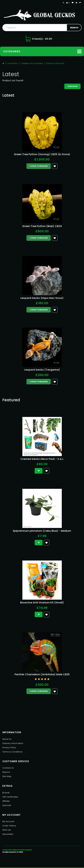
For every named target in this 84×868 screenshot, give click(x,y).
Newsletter (8, 834)
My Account (8, 821)
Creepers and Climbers (32, 63)
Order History (9, 826)
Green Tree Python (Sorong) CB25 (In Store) (42, 154)
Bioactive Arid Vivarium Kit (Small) (42, 603)
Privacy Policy (9, 748)
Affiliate (6, 801)
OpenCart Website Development (17, 850)
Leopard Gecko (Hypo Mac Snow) (42, 298)
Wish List (7, 830)
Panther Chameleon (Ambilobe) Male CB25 (42, 674)
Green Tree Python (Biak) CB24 (42, 226)
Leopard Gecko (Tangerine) (42, 370)
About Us (7, 739)
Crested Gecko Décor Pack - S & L (42, 459)
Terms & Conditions (12, 752)
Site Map (7, 776)
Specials (7, 805)
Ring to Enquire (39, 166)
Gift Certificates (10, 797)
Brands (6, 793)
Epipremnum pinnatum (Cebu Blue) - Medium (42, 531)
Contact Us (8, 768)
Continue (72, 86)
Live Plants (12, 63)
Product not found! (55, 63)
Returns (6, 772)
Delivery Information (13, 743)
